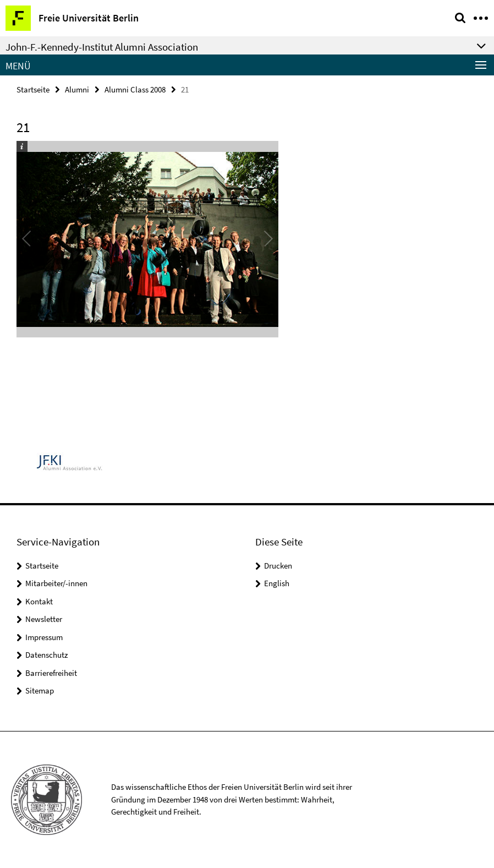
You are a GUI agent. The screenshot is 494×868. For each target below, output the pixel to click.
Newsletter (44, 619)
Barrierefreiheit (51, 673)
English (277, 583)
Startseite (33, 89)
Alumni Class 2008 (135, 89)
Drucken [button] (278, 566)
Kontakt (39, 601)
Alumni (77, 89)
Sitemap (40, 690)
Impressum (44, 637)
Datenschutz (46, 655)
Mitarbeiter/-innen (56, 583)
